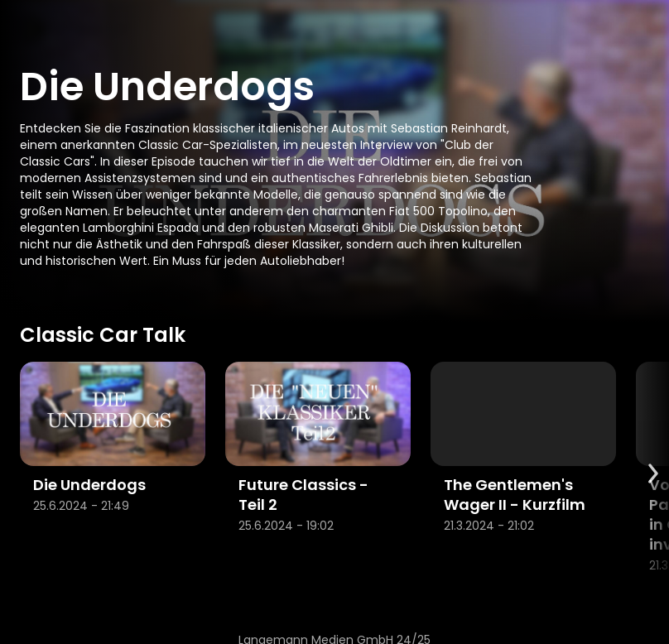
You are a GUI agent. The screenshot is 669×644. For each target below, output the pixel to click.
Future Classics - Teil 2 (303, 495)
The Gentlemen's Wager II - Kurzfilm (515, 495)
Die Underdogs (89, 485)
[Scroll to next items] (652, 473)
